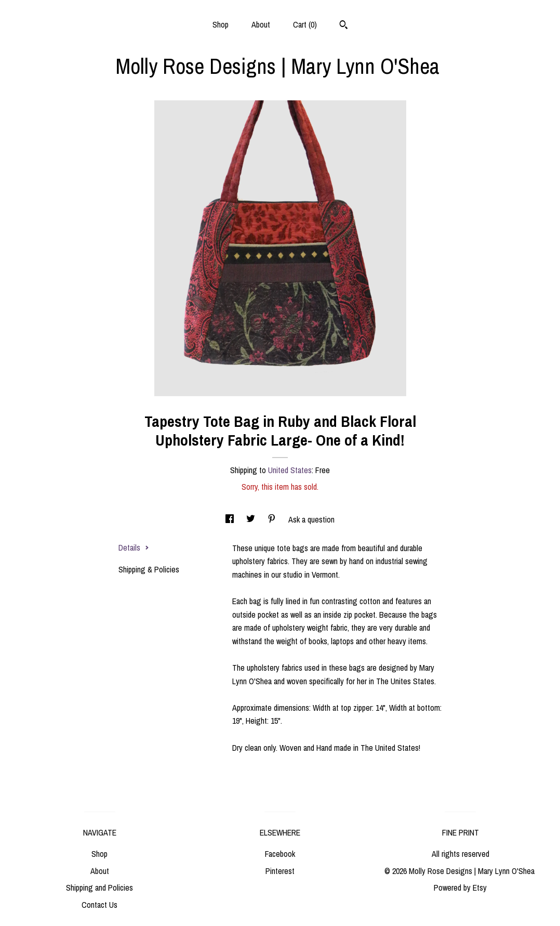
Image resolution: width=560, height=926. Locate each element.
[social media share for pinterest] (273, 519)
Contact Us (99, 905)
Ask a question (311, 519)
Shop (221, 24)
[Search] (344, 26)
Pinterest (280, 871)
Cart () (305, 24)
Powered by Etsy (460, 888)
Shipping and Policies (99, 888)
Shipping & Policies (149, 569)
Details (134, 547)
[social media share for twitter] (252, 519)
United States (290, 470)
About (261, 24)
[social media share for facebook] (231, 519)
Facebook (280, 854)
